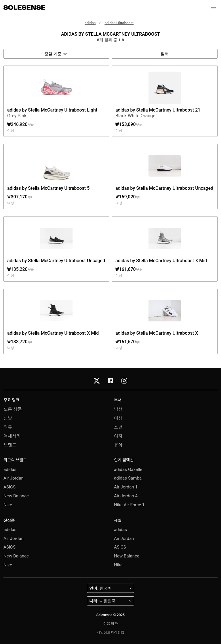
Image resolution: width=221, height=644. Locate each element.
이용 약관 (111, 624)
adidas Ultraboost (119, 23)
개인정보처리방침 (110, 632)
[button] (214, 7)
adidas (90, 23)
